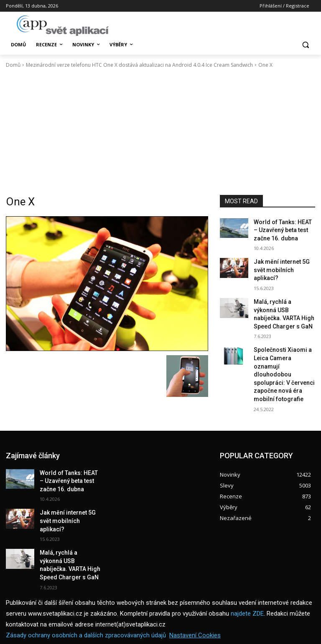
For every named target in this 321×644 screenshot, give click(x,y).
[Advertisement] (160, 132)
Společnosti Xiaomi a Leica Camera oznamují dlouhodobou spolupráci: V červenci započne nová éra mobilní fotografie (283, 345)
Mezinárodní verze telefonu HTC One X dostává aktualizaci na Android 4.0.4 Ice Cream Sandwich (139, 65)
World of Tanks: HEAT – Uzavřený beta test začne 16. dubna (283, 229)
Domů (13, 65)
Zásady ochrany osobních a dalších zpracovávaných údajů (86, 594)
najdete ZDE (247, 572)
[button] (305, 45)
